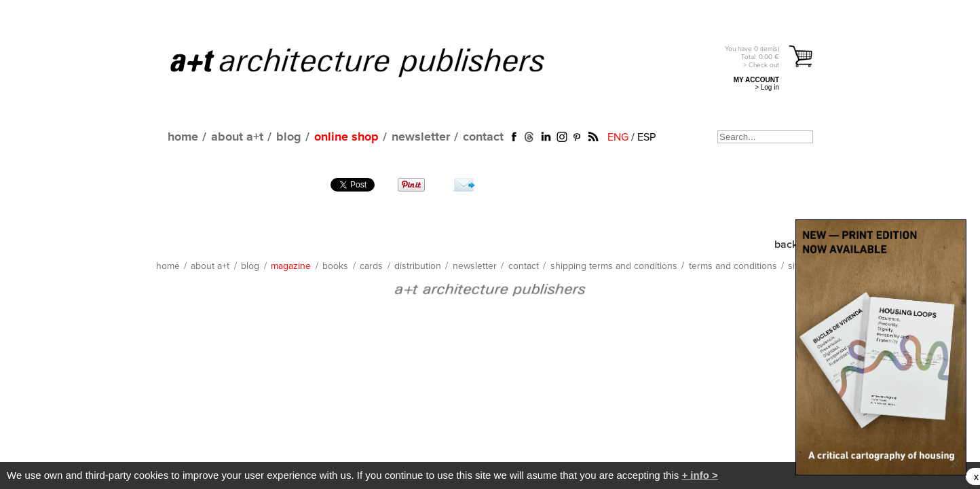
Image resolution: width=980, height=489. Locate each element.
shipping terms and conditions (614, 266)
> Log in (767, 87)
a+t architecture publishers (374, 62)
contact (483, 137)
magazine (291, 266)
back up (793, 244)
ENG (618, 137)
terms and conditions (733, 266)
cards (371, 266)
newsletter (421, 137)
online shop (346, 137)
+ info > (699, 475)
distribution (418, 266)
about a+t (237, 137)
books (335, 266)
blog (289, 137)
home (183, 137)
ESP (646, 137)
